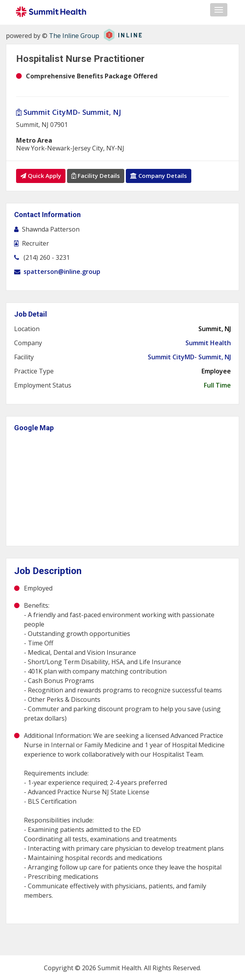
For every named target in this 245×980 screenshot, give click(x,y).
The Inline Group (74, 36)
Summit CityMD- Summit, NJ (69, 112)
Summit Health (208, 342)
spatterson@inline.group (62, 271)
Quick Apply (41, 176)
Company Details (159, 176)
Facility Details (96, 176)
